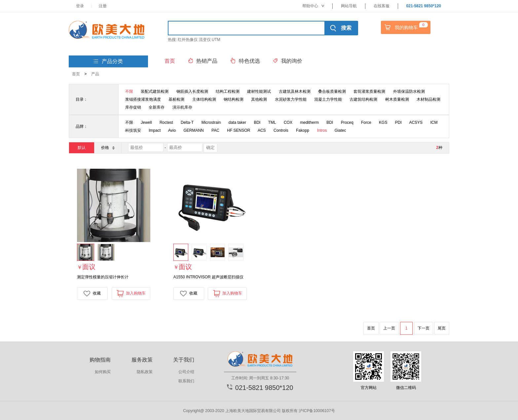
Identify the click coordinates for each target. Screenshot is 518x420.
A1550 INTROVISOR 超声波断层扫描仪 (208, 277)
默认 (82, 148)
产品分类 (108, 62)
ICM (434, 122)
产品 (95, 74)
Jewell (146, 122)
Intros (322, 130)
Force (366, 122)
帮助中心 (313, 6)
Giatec (340, 130)
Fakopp (303, 130)
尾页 (442, 328)
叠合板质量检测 (332, 91)
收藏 (92, 294)
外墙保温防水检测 (409, 91)
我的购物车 (405, 27)
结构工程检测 (228, 91)
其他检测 (259, 99)
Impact (155, 130)
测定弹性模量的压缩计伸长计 (103, 277)
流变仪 (205, 40)
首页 (76, 74)
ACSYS (416, 122)
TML (272, 122)
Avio (172, 130)
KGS (383, 122)
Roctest (166, 122)
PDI (398, 122)
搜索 (341, 28)
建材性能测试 (259, 91)
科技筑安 (133, 130)
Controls (281, 130)
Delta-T (187, 122)
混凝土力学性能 (328, 99)
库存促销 (133, 107)
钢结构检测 (234, 99)
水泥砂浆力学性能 (291, 99)
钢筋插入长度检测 (192, 91)
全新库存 (157, 107)
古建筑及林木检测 (295, 91)
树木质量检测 (397, 99)
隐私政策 (145, 372)
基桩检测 (176, 99)
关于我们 (184, 360)
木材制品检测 (428, 99)
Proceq (347, 122)
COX (288, 122)
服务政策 (142, 360)
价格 (108, 147)
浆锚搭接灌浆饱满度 (143, 99)
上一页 (389, 328)
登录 (80, 6)
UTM (216, 40)
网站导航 (349, 6)
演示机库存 (182, 107)
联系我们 (186, 381)
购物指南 (100, 360)
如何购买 (103, 372)
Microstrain (211, 122)
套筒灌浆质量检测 (369, 91)
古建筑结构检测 (363, 99)
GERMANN (193, 130)
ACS (262, 130)
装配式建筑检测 (155, 91)
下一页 (424, 328)
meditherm (309, 122)
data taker (237, 122)
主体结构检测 (204, 99)
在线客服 (382, 6)
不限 (129, 91)
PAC (215, 130)
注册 (103, 6)
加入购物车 (131, 293)
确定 (210, 147)
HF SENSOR (239, 130)
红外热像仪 (188, 40)
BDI (257, 122)
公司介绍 (186, 372)
